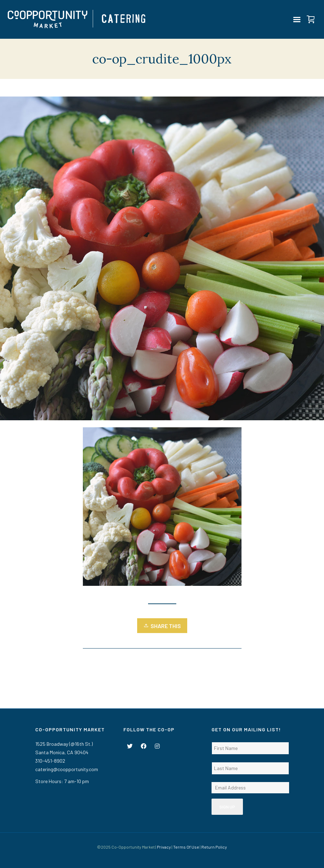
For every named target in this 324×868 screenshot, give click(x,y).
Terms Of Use (186, 847)
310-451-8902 (50, 761)
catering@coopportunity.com (67, 769)
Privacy (164, 847)
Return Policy (214, 847)
